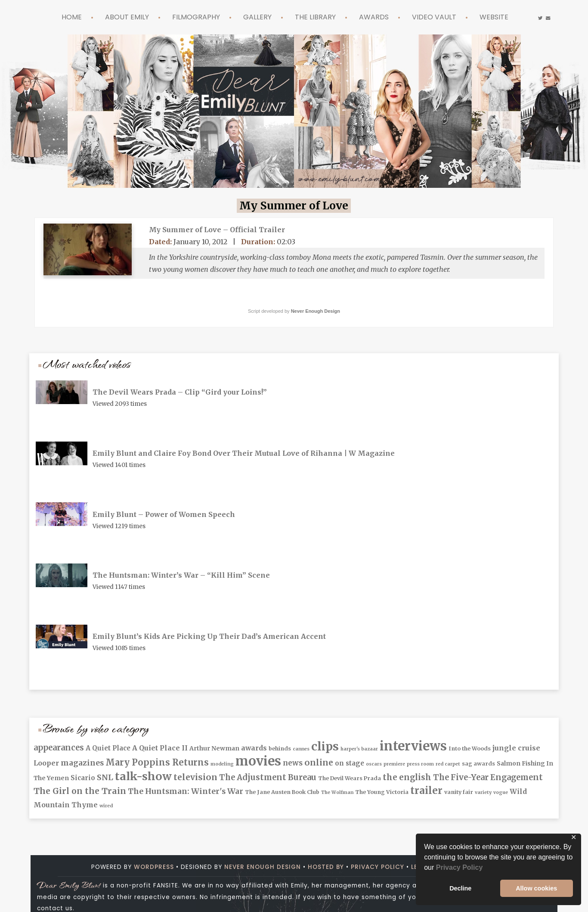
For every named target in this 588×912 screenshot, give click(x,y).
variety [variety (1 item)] (483, 792)
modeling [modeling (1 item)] (222, 764)
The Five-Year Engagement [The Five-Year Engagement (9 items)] (488, 777)
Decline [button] (460, 888)
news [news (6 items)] (293, 763)
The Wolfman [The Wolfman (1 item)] (337, 792)
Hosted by (326, 867)
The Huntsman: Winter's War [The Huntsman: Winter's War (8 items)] (186, 791)
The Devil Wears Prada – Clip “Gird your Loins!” (180, 392)
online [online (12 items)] (319, 763)
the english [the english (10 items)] (407, 777)
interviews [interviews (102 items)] (413, 746)
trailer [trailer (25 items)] (426, 791)
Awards (374, 17)
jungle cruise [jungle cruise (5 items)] (516, 748)
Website (494, 17)
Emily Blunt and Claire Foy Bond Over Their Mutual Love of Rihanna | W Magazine (244, 453)
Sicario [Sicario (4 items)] (83, 778)
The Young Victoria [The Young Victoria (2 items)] (382, 792)
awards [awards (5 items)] (254, 748)
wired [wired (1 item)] (106, 806)
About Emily (127, 17)
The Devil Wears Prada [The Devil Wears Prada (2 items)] (350, 778)
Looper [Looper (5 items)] (46, 763)
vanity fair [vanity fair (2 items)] (459, 792)
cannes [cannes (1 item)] (301, 749)
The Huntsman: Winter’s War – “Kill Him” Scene (181, 575)
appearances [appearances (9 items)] (59, 748)
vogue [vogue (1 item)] (501, 792)
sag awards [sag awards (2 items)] (478, 764)
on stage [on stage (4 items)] (350, 763)
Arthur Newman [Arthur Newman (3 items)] (214, 748)
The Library (315, 17)
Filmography (196, 17)
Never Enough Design (316, 311)
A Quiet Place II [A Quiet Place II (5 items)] (160, 748)
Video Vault (434, 17)
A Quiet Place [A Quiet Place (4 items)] (108, 748)
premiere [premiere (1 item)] (394, 764)
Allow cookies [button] (536, 888)
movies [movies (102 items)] (258, 761)
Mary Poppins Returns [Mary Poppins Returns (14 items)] (157, 763)
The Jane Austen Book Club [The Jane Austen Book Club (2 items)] (282, 792)
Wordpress (154, 867)
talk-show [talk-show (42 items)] (143, 776)
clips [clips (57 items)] (325, 746)
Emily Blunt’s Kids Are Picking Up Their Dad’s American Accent (209, 636)
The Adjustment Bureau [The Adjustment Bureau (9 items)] (268, 777)
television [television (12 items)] (195, 777)
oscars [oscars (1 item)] (374, 764)
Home (72, 17)
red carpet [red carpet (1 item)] (448, 764)
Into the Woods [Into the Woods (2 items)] (470, 749)
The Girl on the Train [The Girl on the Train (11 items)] (80, 791)
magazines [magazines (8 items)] (82, 763)
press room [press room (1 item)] (420, 764)
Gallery (257, 17)
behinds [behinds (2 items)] (280, 749)
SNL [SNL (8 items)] (105, 778)
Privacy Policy (460, 867)
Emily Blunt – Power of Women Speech (164, 514)
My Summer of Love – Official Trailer (217, 230)
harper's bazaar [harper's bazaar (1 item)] (359, 749)
